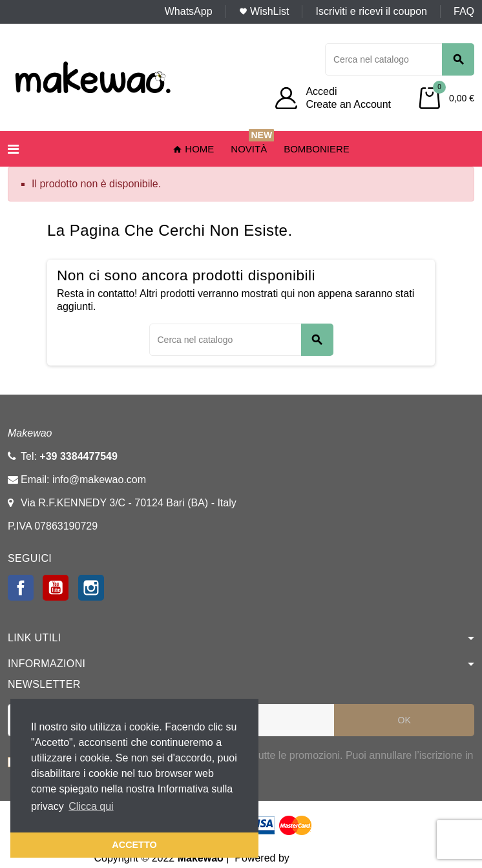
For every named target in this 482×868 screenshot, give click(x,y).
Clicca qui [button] (91, 806)
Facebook (21, 588)
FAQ (464, 11)
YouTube (56, 588)
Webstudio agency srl (341, 858)
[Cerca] (400, 59)
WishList (264, 11)
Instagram (91, 588)
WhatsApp (189, 11)
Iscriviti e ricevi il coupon (371, 11)
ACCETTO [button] (134, 845)
